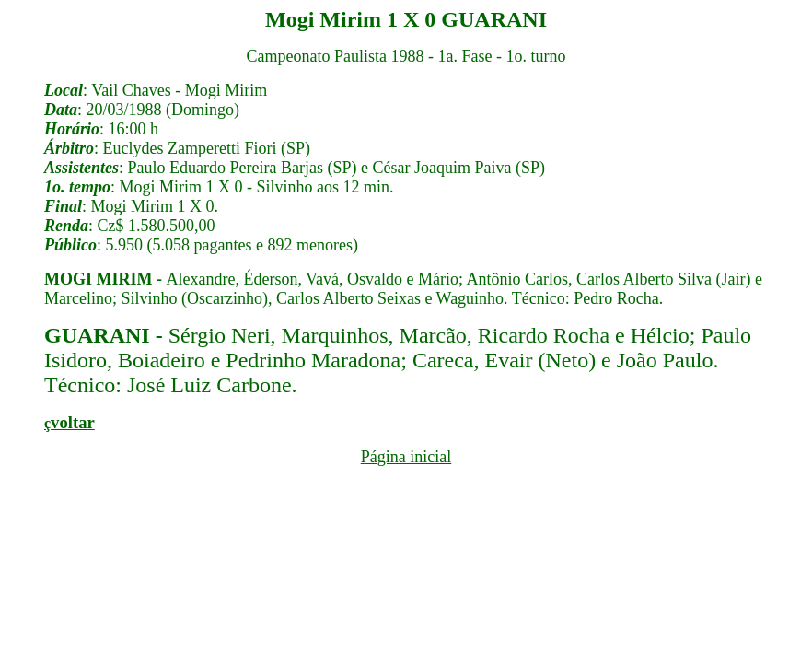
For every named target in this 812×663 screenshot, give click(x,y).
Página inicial (406, 457)
